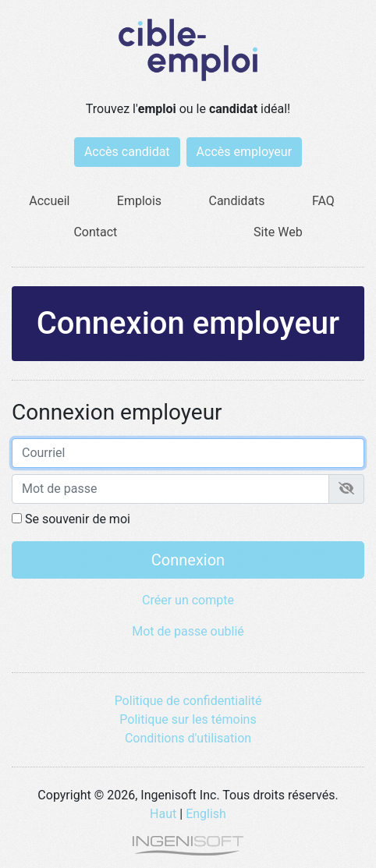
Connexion (188, 560)
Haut (163, 814)
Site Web (278, 232)
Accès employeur (245, 152)
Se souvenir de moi (71, 519)
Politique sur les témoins (188, 719)
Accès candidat (127, 152)
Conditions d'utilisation (188, 738)
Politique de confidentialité (188, 701)
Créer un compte (188, 600)
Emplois (139, 201)
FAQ (323, 201)
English (206, 814)
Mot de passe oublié (188, 631)
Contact (95, 232)
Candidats (237, 201)
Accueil (49, 201)
